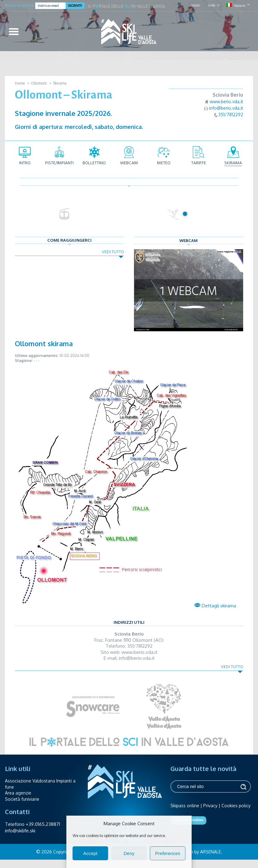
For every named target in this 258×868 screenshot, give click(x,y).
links (212, 5)
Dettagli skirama (215, 606)
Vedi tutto (113, 252)
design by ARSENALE (200, 852)
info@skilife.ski (20, 831)
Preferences (168, 853)
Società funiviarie (22, 799)
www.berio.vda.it (226, 101)
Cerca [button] (243, 787)
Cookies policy (236, 806)
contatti (195, 5)
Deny (129, 853)
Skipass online (185, 806)
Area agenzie (18, 793)
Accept (90, 853)
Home (20, 83)
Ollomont (39, 83)
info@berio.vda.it (226, 108)
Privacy (210, 806)
